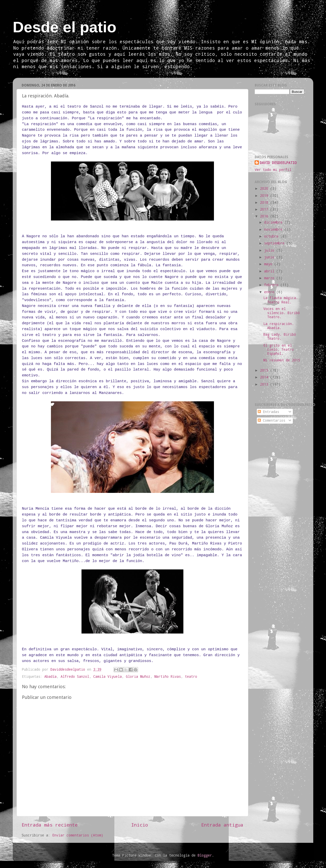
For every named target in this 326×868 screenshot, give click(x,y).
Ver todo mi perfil (273, 170)
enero (270, 292)
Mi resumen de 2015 (282, 360)
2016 (265, 216)
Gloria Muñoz (138, 676)
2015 (265, 370)
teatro (191, 676)
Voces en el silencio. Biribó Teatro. (282, 313)
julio (270, 250)
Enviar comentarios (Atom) (78, 835)
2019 (265, 196)
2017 (265, 209)
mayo (269, 264)
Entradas (268, 412)
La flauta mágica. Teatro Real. (281, 300)
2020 (265, 188)
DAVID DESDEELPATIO (278, 163)
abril (270, 271)
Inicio (140, 825)
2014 (265, 377)
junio (270, 257)
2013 (265, 384)
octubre (272, 236)
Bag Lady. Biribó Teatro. (280, 336)
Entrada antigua (222, 825)
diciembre (274, 222)
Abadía (50, 676)
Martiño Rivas (168, 676)
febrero (272, 285)
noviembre (274, 229)
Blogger (205, 855)
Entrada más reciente (50, 825)
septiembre (275, 243)
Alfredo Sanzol (75, 676)
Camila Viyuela (107, 676)
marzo (270, 278)
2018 (265, 202)
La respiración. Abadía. (279, 326)
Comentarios (271, 420)
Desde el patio (65, 27)
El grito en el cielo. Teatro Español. (279, 349)
